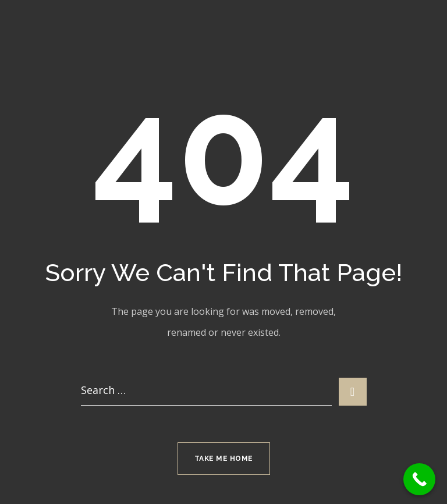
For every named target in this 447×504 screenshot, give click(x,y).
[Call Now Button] (419, 479)
